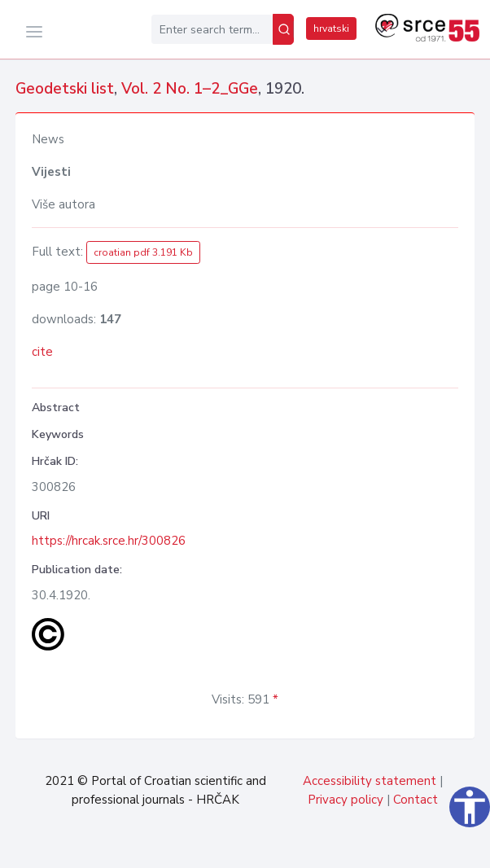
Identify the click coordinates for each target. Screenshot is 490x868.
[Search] (283, 29)
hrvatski (331, 28)
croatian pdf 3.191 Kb (143, 252)
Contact (416, 800)
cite (42, 352)
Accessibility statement (370, 781)
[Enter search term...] (212, 29)
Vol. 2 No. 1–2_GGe (190, 89)
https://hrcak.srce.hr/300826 (109, 541)
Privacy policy (346, 800)
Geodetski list (65, 89)
